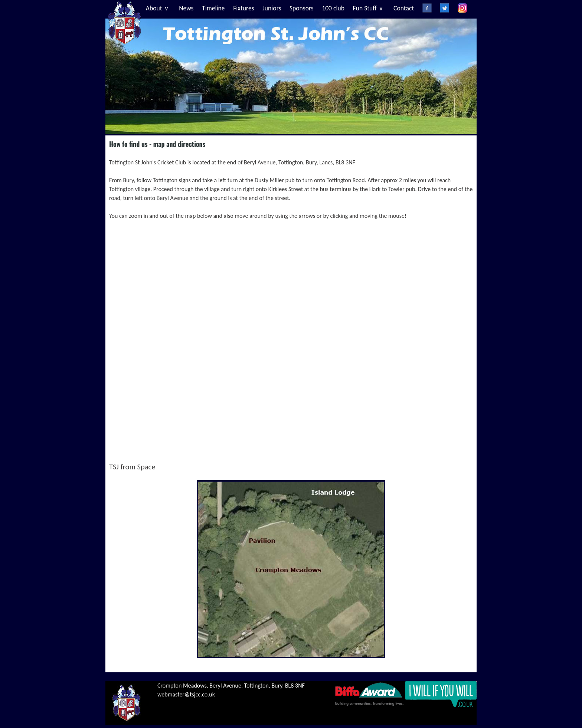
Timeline (213, 8)
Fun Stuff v (368, 8)
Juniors (272, 8)
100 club (333, 8)
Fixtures (243, 8)
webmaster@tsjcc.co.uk (186, 694)
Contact (404, 8)
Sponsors (302, 8)
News (186, 8)
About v (157, 8)
